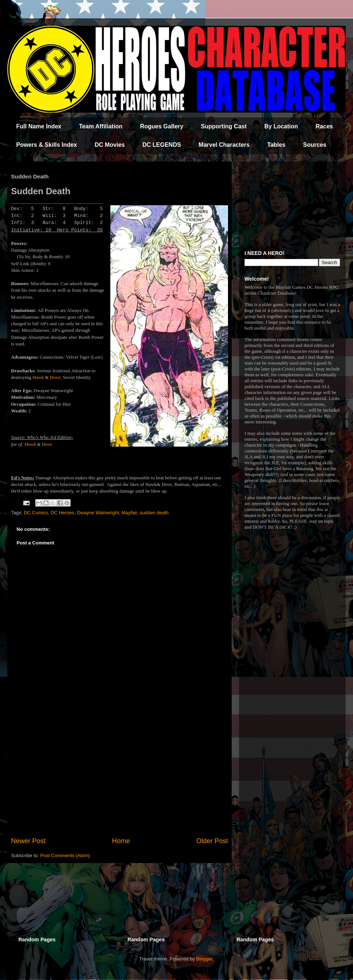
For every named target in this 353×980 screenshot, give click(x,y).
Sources (315, 145)
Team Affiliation (101, 126)
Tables (277, 145)
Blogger (204, 959)
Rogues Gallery (162, 126)
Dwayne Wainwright (98, 513)
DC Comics (36, 513)
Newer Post (28, 841)
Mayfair (129, 513)
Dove (55, 377)
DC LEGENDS (162, 145)
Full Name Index (39, 126)
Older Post (212, 841)
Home (121, 841)
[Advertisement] (120, 775)
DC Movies (110, 145)
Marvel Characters (224, 145)
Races (324, 126)
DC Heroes (63, 513)
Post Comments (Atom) (65, 855)
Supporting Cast (224, 126)
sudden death (154, 513)
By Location (281, 126)
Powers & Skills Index (47, 145)
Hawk (38, 377)
